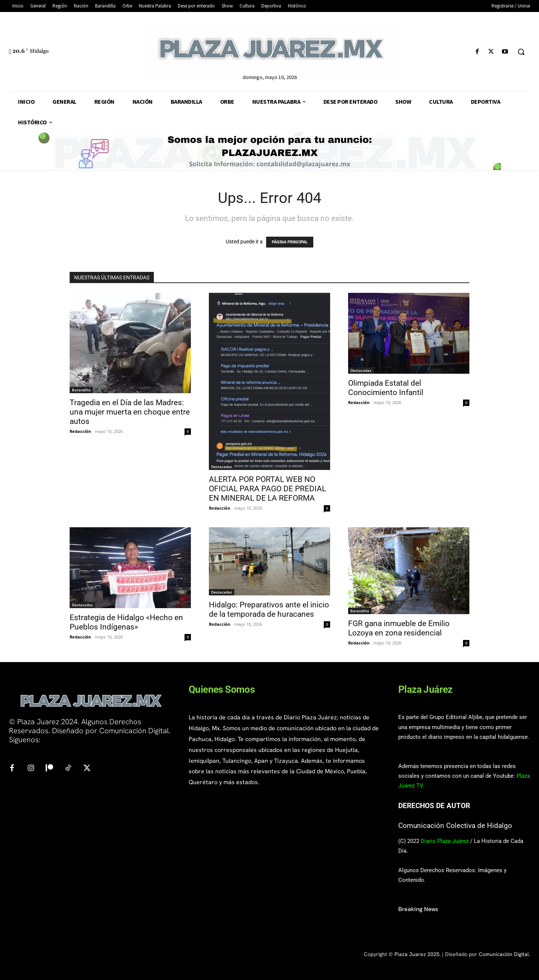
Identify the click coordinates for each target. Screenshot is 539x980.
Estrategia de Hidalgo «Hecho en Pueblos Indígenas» (126, 622)
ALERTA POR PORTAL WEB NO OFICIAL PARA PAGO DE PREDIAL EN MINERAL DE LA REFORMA (267, 489)
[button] (521, 52)
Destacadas (222, 467)
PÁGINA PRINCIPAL (290, 242)
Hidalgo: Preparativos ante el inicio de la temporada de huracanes (269, 609)
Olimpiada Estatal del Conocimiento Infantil (386, 388)
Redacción (80, 431)
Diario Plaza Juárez (445, 841)
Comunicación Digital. (504, 954)
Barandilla (81, 390)
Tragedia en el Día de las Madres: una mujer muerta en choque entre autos (130, 412)
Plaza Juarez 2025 (417, 954)
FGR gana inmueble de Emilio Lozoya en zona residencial (399, 628)
